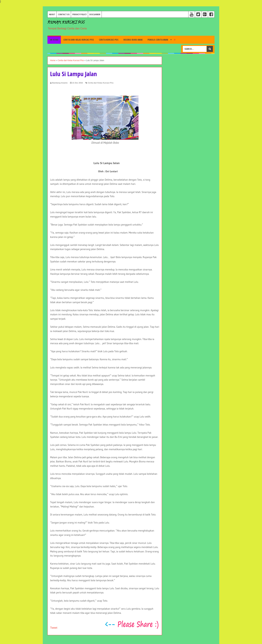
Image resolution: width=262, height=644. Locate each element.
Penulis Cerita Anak (158, 40)
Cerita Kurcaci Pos (109, 40)
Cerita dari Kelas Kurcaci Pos (79, 40)
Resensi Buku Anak (133, 40)
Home (54, 40)
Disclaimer (95, 14)
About (52, 14)
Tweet (54, 628)
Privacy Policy (79, 14)
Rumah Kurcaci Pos (66, 23)
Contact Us (64, 14)
